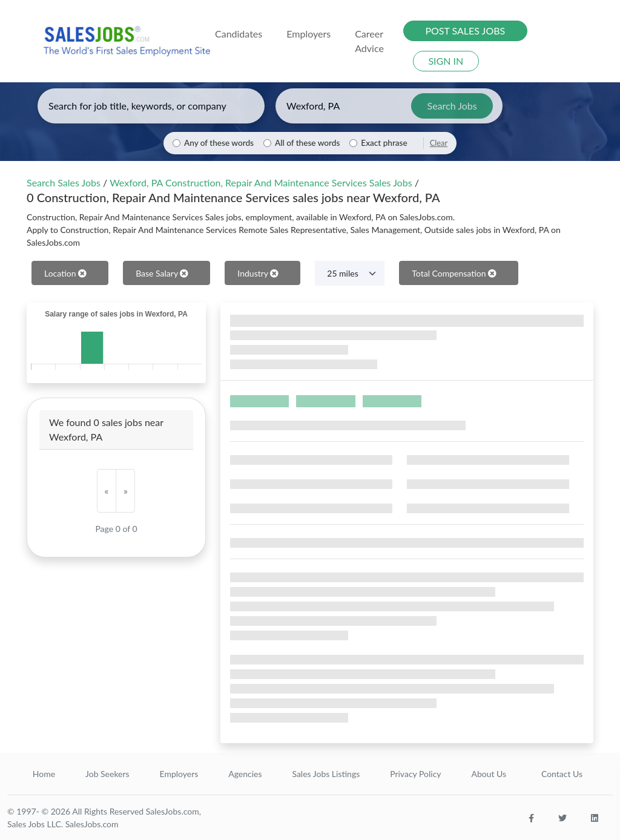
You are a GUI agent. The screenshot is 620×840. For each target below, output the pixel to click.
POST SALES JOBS (465, 31)
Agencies (245, 774)
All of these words (307, 143)
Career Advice (369, 41)
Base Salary (162, 273)
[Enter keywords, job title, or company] (151, 106)
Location (65, 273)
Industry (258, 273)
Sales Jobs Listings (326, 774)
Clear (439, 143)
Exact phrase (384, 143)
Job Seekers (107, 774)
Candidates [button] (239, 34)
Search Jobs (452, 106)
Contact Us (562, 774)
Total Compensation (454, 273)
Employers (179, 774)
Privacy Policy (415, 774)
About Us (489, 774)
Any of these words (219, 143)
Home (44, 774)
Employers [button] (308, 34)
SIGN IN (446, 61)
